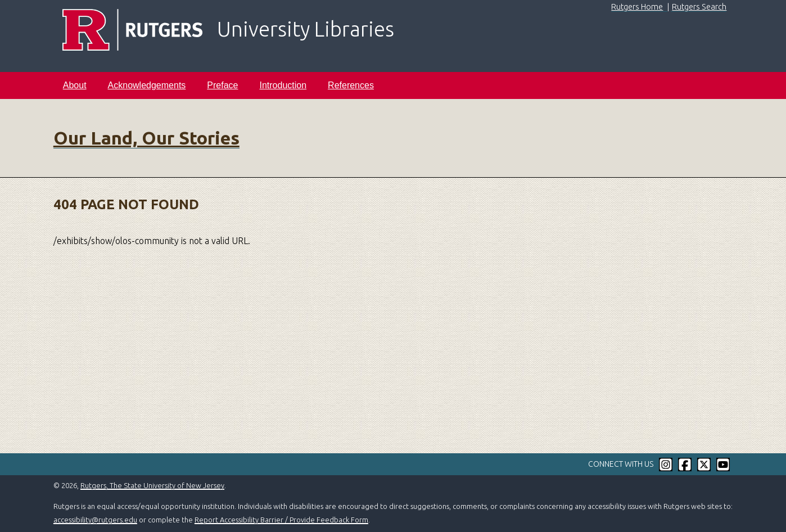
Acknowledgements (147, 85)
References (351, 85)
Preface (222, 85)
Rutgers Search (699, 7)
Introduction (283, 85)
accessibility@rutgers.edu (95, 520)
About (75, 85)
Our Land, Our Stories (146, 138)
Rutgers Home (637, 7)
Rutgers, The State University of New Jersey (152, 485)
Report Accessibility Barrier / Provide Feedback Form (281, 520)
